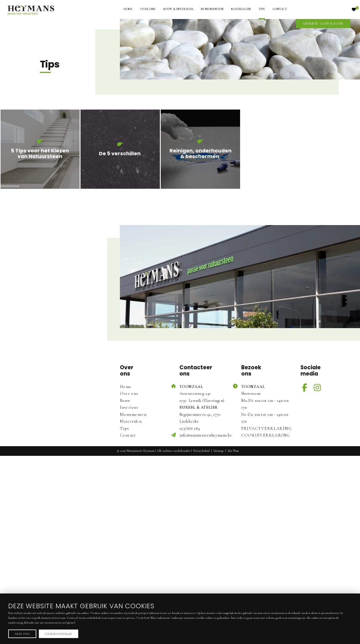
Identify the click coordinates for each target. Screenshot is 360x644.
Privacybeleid (201, 451)
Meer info (22, 634)
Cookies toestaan (58, 634)
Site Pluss (233, 451)
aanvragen (323, 24)
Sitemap (218, 451)
